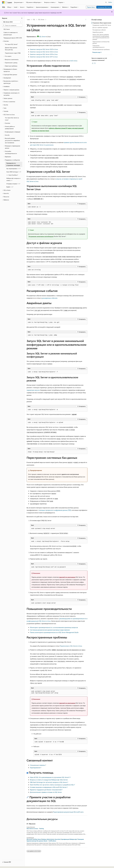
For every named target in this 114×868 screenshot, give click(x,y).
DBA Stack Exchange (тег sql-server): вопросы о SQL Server (48, 782)
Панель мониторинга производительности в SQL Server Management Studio (54, 632)
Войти (110, 2)
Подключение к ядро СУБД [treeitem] (13, 53)
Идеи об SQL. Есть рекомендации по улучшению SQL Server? (50, 777)
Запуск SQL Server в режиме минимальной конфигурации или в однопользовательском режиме (101, 37)
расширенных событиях (50, 298)
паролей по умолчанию (67, 577)
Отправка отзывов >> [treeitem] (13, 184)
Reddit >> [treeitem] (9, 187)
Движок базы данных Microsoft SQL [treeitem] (11, 49)
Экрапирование (35, 768)
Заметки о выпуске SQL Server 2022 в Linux (44, 52)
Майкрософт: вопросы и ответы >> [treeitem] (13, 179)
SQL (34, 19)
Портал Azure (91, 7)
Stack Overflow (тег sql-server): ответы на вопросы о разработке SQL (52, 785)
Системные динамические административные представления (50, 630)
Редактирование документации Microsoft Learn (68, 812)
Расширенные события (99, 30)
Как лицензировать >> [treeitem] (13, 169)
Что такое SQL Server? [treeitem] (11, 44)
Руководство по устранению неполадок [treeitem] (13, 164)
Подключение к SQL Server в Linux (71, 646)
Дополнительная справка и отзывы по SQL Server (46, 792)
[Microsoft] (3, 2)
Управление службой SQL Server (102, 25)
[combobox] (12, 22)
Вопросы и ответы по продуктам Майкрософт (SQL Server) (49, 780)
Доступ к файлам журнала (100, 27)
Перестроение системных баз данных (101, 42)
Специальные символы (37, 765)
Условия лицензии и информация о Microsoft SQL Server (48, 787)
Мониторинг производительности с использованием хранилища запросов (54, 627)
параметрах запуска (33, 390)
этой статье (73, 61)
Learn (28, 19)
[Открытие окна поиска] (106, 2)
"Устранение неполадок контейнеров (41, 236)
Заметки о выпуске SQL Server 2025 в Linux (44, 49)
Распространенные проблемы (101, 49)
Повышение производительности (98, 46)
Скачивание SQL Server (104, 7)
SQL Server (41, 19)
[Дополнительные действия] (86, 20)
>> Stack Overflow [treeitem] (12, 175)
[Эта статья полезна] (93, 63)
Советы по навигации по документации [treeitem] (11, 34)
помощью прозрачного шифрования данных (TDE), (55, 510)
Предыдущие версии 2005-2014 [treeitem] (13, 38)
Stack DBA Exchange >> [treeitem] (13, 172)
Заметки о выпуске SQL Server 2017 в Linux (44, 57)
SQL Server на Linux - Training (35, 829)
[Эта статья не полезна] (95, 63)
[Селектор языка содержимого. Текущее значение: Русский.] (6, 865)
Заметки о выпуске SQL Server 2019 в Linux (44, 54)
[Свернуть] (22, 18)
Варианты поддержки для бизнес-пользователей (46, 790)
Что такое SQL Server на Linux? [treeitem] (12, 119)
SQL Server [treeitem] (7, 29)
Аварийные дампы (98, 32)
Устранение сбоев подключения (102, 23)
